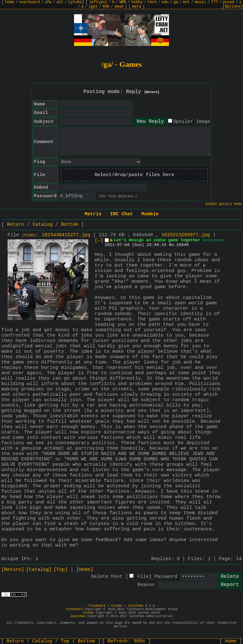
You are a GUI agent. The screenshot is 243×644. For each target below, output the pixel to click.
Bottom (70, 225)
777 (215, 2)
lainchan (136, 606)
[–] (99, 240)
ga (176, 2)
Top (65, 641)
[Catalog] (39, 570)
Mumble (150, 214)
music (200, 2)
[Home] (85, 570)
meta (137, 7)
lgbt (93, 7)
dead (119, 7)
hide (29, 235)
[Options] (233, 7)
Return (16, 225)
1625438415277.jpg (66, 235)
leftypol (98, 2)
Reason (146, 585)
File (143, 577)
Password (166, 577)
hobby (137, 2)
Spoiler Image (192, 122)
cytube (75, 2)
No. (173, 245)
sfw (48, 2)
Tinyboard (97, 606)
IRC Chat (121, 214)
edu (165, 2)
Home (231, 641)
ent (186, 2)
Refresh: (126, 641)
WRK (123, 2)
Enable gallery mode (224, 204)
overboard (30, 2)
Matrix (93, 214)
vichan (117, 606)
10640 (182, 245)
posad (228, 2)
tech (152, 2)
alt (60, 2)
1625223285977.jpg (186, 235)
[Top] (61, 570)
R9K (106, 7)
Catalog (43, 225)
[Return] (152, 92)
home (10, 2)
